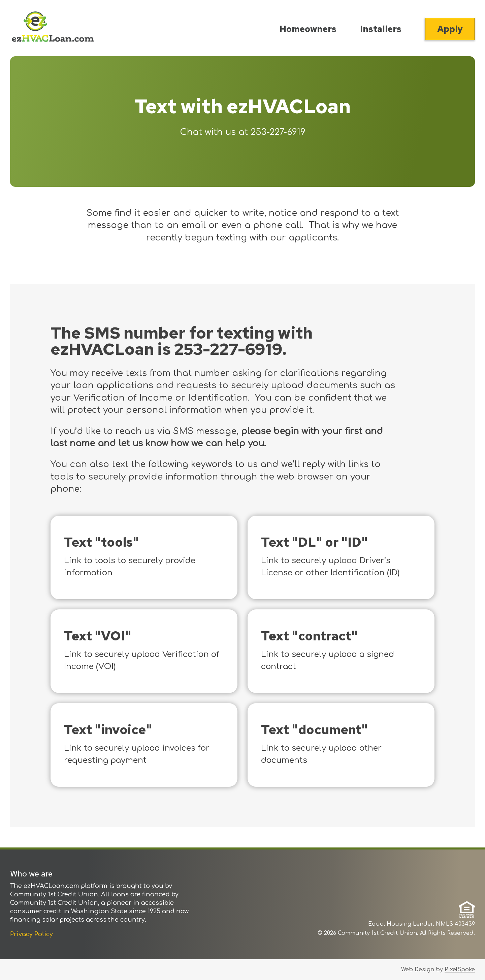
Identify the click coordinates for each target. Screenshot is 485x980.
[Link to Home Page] (53, 28)
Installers (381, 29)
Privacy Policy (31, 934)
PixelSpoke (460, 970)
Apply (450, 29)
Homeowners (308, 29)
